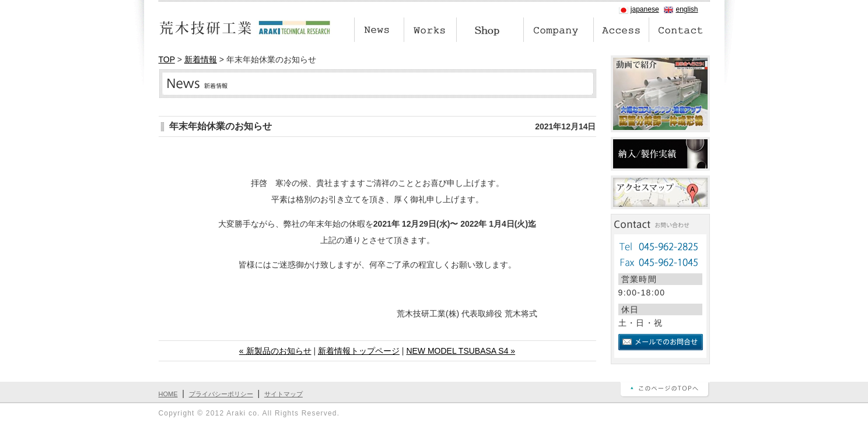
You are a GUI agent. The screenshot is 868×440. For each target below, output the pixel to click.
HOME (168, 394)
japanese (645, 9)
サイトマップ (283, 394)
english (687, 9)
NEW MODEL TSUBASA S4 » (461, 351)
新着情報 (201, 59)
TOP (167, 59)
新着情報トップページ (359, 351)
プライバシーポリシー (221, 394)
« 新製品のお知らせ (275, 351)
